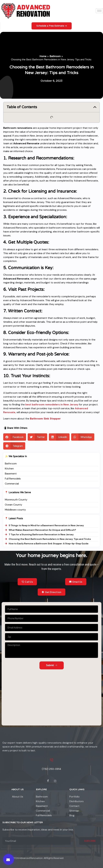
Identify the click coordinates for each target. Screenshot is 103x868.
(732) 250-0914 (51, 769)
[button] (8, 859)
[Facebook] (48, 781)
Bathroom (55, 56)
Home (43, 56)
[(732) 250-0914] (52, 760)
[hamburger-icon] (99, 11)
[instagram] (55, 781)
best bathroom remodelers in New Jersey (52, 404)
